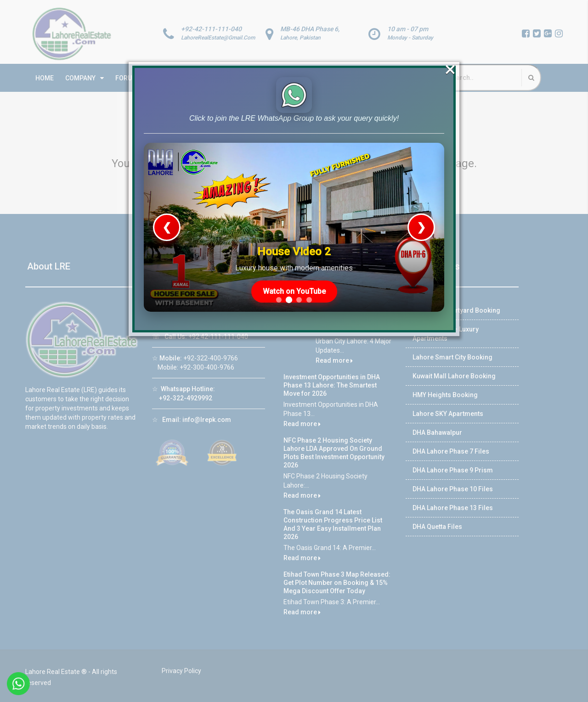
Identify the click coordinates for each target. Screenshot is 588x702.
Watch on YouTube (295, 257)
